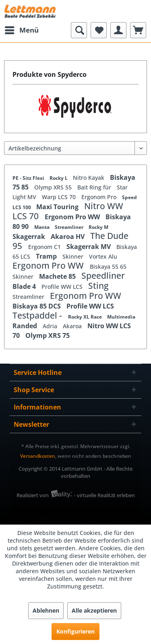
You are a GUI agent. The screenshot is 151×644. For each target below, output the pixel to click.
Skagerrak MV (89, 247)
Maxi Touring (58, 207)
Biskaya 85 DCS (37, 306)
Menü (22, 29)
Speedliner (103, 276)
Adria (51, 326)
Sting (98, 286)
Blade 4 (25, 286)
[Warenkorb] (138, 30)
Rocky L (59, 178)
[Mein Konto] (118, 30)
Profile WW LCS (63, 287)
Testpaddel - (38, 315)
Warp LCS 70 (60, 197)
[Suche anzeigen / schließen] (79, 30)
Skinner (74, 256)
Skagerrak (30, 237)
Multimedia (121, 317)
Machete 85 (58, 276)
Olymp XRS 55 (54, 187)
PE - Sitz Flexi (29, 178)
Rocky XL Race (86, 317)
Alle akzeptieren (94, 610)
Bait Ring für (95, 187)
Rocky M (98, 227)
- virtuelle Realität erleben (104, 495)
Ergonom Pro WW (73, 217)
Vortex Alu (103, 256)
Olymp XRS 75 (48, 335)
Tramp (47, 256)
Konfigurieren (75, 631)
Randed (26, 326)
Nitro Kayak (89, 178)
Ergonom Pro (100, 197)
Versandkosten (38, 456)
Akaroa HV (68, 237)
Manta (42, 227)
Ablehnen (46, 610)
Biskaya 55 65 (108, 266)
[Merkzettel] (99, 30)
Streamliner (70, 227)
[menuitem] (21, 30)
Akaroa (73, 326)
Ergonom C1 (45, 247)
